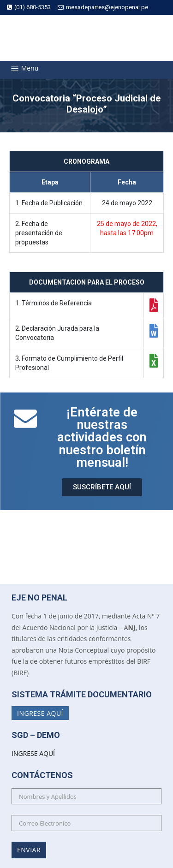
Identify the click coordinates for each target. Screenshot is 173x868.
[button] (102, 487)
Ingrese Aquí (40, 713)
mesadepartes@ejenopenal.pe (103, 7)
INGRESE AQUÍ (33, 753)
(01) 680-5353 (29, 7)
